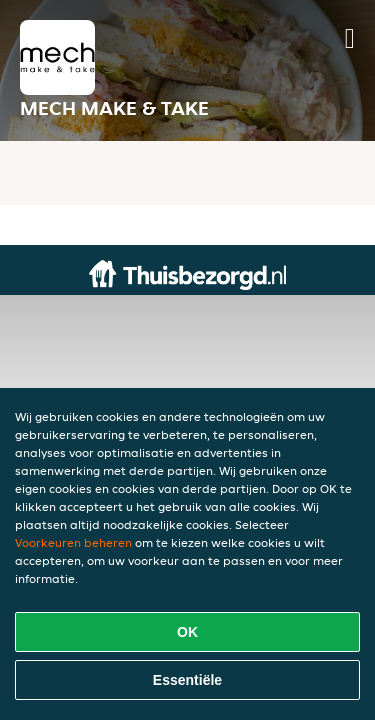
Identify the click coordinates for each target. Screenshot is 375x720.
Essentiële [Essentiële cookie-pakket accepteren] (187, 680)
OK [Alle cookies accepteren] (187, 632)
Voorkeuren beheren (73, 542)
